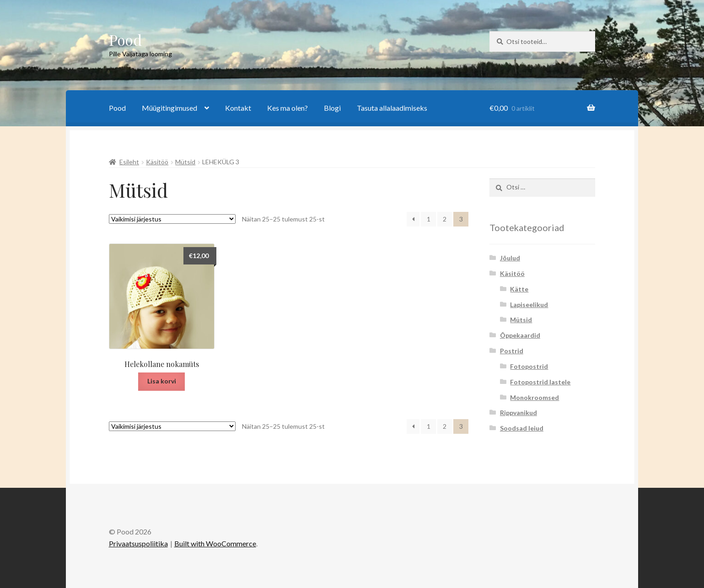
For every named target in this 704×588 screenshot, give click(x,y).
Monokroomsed (535, 397)
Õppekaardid (520, 335)
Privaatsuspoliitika (138, 543)
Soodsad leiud (522, 428)
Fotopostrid (529, 366)
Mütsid (185, 162)
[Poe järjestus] (172, 219)
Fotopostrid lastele (540, 382)
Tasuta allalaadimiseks (392, 108)
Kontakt (238, 108)
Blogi (332, 108)
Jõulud (510, 258)
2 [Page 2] (445, 219)
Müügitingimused (169, 108)
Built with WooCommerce (215, 543)
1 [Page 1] (429, 219)
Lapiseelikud (529, 305)
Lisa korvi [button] (162, 381)
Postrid (512, 351)
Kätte (519, 289)
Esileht (129, 162)
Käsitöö (157, 162)
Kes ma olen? (288, 108)
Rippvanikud (519, 413)
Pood (125, 40)
